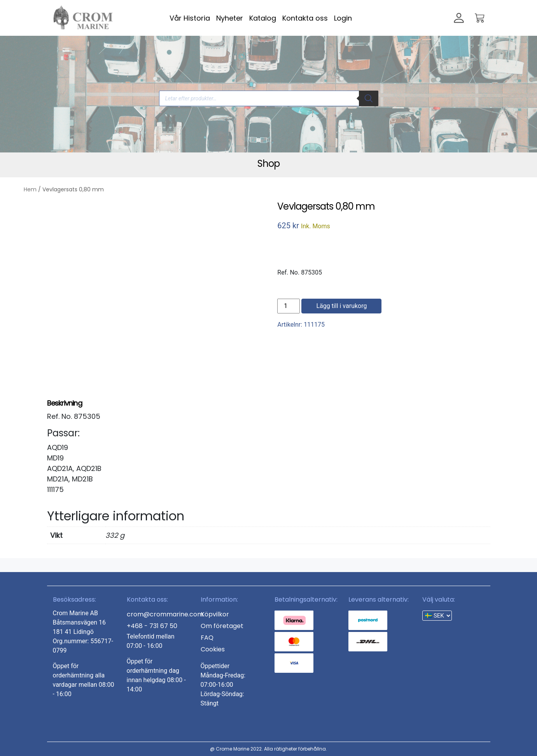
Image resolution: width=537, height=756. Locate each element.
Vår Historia (190, 18)
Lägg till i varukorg (341, 306)
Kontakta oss (305, 18)
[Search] (369, 98)
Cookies (213, 649)
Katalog (263, 18)
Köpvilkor (215, 614)
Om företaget (222, 626)
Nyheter (230, 18)
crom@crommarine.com (165, 614)
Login (343, 18)
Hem (30, 189)
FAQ (207, 638)
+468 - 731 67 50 (152, 626)
